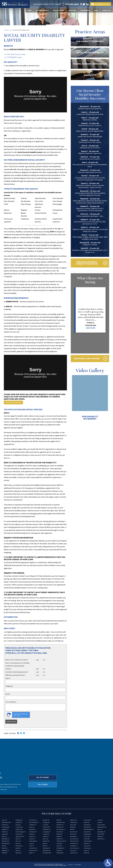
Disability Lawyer (8, 30)
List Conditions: (11, 702)
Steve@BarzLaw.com (103, 4)
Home (27, 10)
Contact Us (106, 10)
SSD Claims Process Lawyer (17, 54)
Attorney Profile (40, 10)
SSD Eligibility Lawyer (14, 57)
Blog (96, 10)
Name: (8, 678)
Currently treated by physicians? (17, 672)
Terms (19, 716)
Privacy (15, 716)
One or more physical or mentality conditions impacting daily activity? (17, 666)
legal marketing (49, 865)
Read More (91, 329)
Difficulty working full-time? (15, 675)
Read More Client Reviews (87, 359)
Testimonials (84, 10)
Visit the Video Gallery (14, 402)
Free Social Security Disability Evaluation (87, 263)
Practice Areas (57, 10)
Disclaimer (78, 865)
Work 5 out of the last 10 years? (17, 660)
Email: (8, 694)
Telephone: (9, 686)
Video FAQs (71, 10)
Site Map (70, 865)
